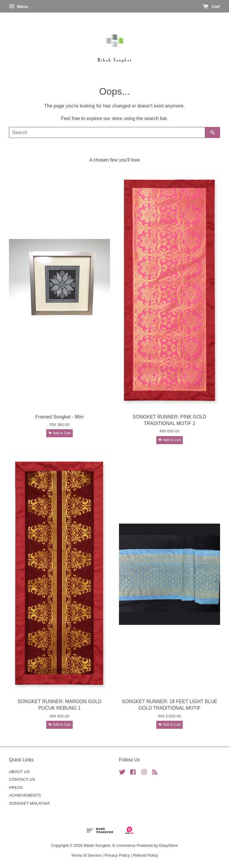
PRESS (16, 788)
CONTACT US (22, 779)
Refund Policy (146, 855)
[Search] (107, 132)
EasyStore (169, 845)
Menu (18, 7)
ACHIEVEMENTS (25, 795)
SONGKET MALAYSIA (29, 803)
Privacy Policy (117, 855)
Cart (211, 7)
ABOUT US (19, 772)
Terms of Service (86, 855)
